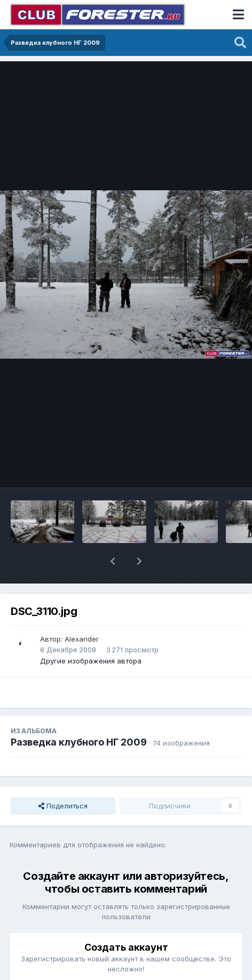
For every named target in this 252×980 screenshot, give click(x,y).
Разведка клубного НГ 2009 (79, 742)
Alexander (82, 639)
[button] (113, 561)
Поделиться (63, 806)
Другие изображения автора (91, 661)
